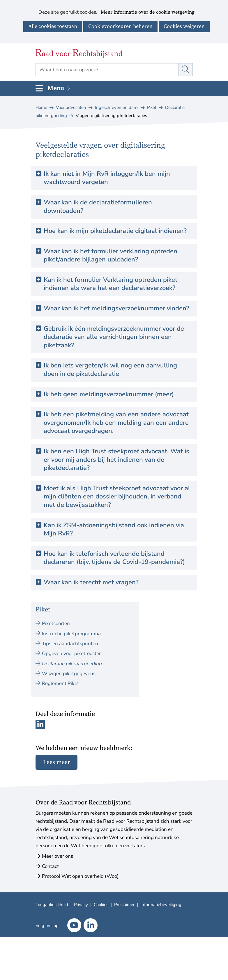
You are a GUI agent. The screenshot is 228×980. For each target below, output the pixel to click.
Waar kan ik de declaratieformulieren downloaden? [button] (98, 207)
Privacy (81, 905)
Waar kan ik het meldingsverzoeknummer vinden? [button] (116, 308)
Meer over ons (58, 856)
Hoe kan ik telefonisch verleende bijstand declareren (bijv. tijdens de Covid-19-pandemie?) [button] (114, 558)
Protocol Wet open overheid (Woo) (80, 876)
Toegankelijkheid (52, 905)
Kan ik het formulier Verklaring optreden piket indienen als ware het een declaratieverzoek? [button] (111, 284)
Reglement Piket (60, 683)
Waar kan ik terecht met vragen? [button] (91, 582)
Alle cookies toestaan (53, 26)
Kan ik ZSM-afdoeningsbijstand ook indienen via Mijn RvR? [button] (114, 529)
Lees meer (56, 762)
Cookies (101, 905)
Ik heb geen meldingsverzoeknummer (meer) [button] (109, 394)
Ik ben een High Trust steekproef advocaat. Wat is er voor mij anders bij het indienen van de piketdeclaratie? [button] (116, 460)
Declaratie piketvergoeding (72, 664)
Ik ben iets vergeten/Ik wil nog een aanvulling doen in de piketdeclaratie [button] (110, 370)
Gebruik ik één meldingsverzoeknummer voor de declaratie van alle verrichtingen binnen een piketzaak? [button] (114, 337)
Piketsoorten (56, 623)
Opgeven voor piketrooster (71, 653)
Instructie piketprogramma (71, 634)
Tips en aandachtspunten (70, 644)
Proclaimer (124, 905)
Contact (50, 866)
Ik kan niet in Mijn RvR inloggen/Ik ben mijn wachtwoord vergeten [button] (107, 178)
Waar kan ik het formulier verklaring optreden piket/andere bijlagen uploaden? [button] (111, 255)
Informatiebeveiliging (161, 905)
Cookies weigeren (184, 26)
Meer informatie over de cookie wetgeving (148, 13)
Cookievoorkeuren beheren (120, 26)
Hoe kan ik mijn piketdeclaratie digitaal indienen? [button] (115, 231)
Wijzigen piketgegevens (69, 674)
